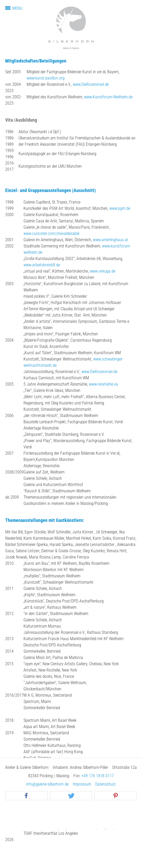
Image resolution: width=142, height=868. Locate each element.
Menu (17, 8)
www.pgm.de (120, 208)
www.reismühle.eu (104, 384)
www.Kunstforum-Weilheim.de (108, 97)
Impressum (82, 784)
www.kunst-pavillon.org (46, 78)
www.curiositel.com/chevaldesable (51, 233)
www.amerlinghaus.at (111, 240)
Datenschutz (106, 784)
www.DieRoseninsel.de (91, 84)
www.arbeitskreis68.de (42, 265)
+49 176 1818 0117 (98, 776)
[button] (26, 796)
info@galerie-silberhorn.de (47, 784)
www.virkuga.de (103, 271)
